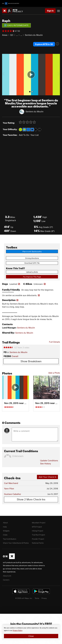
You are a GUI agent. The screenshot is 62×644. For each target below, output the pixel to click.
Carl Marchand (11, 483)
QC (12, 35)
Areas (5, 35)
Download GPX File (32, 263)
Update (49, 460)
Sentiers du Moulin (34, 35)
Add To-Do (24, 135)
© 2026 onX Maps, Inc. (24, 598)
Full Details (54, 342)
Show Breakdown (31, 361)
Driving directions (32, 258)
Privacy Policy (17, 631)
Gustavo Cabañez (12, 494)
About (5, 523)
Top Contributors (10, 539)
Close (31, 636)
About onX (7, 576)
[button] (5, 75)
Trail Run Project (38, 535)
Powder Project (38, 539)
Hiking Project (37, 531)
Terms (37, 598)
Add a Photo (54, 373)
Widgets (6, 531)
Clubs (5, 535)
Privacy (44, 598)
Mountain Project (39, 523)
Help (5, 527)
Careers (6, 580)
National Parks (38, 543)
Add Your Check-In (48, 477)
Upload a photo (32, 272)
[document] (31, 632)
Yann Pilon (9, 488)
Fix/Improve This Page (32, 277)
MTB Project (37, 527)
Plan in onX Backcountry (32, 251)
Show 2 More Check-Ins (31, 499)
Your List (35, 135)
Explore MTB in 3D (44, 44)
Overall (15, 356)
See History (45, 463)
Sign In (50, 11)
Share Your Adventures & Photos (16, 543)
